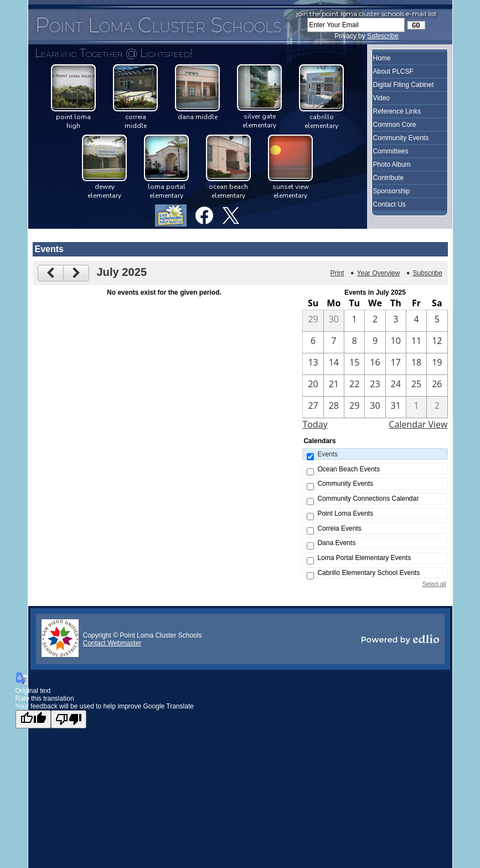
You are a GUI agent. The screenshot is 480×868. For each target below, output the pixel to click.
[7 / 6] (313, 342)
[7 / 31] (396, 407)
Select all (434, 584)
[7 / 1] (354, 321)
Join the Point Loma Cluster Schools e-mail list (367, 14)
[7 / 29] (354, 407)
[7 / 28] (334, 407)
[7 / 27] (313, 407)
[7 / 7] (334, 342)
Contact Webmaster (112, 643)
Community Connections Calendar (368, 499)
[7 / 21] (334, 386)
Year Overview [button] (379, 273)
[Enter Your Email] (356, 25)
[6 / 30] (334, 321)
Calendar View (418, 424)
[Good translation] (33, 719)
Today (315, 424)
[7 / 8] (354, 342)
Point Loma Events (345, 513)
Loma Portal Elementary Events (364, 558)
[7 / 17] (396, 364)
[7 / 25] (416, 386)
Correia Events (339, 528)
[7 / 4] (416, 321)
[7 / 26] (437, 386)
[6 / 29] (313, 321)
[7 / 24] (396, 386)
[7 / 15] (354, 364)
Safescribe (383, 36)
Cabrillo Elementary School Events (368, 573)
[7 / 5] (437, 321)
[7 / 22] (354, 386)
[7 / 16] (375, 364)
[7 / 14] (334, 364)
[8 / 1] (416, 407)
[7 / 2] (375, 321)
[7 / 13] (313, 364)
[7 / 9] (375, 342)
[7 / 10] (396, 342)
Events (327, 454)
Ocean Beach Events (349, 469)
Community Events (345, 484)
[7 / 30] (375, 407)
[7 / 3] (396, 321)
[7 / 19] (437, 364)
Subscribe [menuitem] (428, 273)
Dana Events (336, 543)
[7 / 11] (416, 342)
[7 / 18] (416, 364)
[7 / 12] (437, 342)
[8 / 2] (437, 407)
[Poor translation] (69, 719)
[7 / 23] (375, 386)
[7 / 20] (313, 386)
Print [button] (337, 273)
